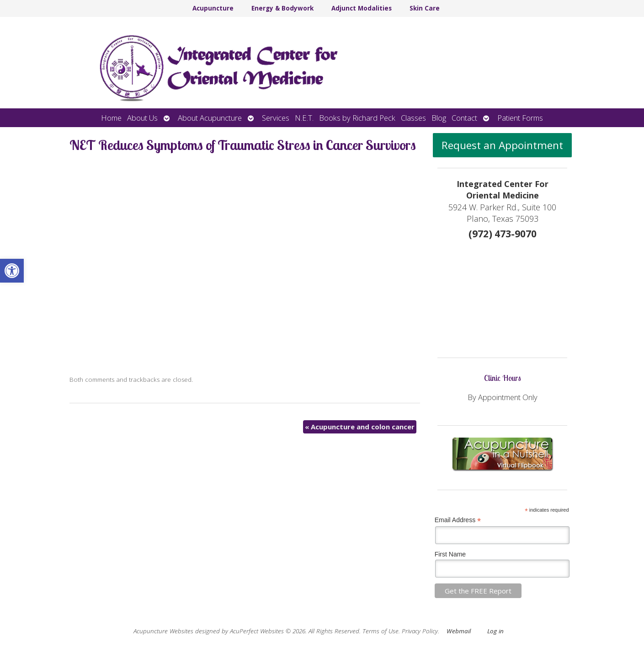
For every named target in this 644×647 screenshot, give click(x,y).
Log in (495, 631)
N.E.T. (304, 118)
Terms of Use (381, 631)
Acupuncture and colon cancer (360, 427)
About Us (142, 118)
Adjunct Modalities (362, 8)
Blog (439, 118)
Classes (413, 118)
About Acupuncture (210, 118)
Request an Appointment (502, 145)
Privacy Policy (420, 631)
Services (276, 118)
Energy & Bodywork (282, 8)
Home (111, 118)
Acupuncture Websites (163, 631)
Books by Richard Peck (357, 118)
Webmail (459, 631)
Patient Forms (520, 118)
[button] (12, 271)
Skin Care (425, 8)
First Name (450, 554)
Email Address (458, 520)
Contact (464, 118)
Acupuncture (213, 8)
